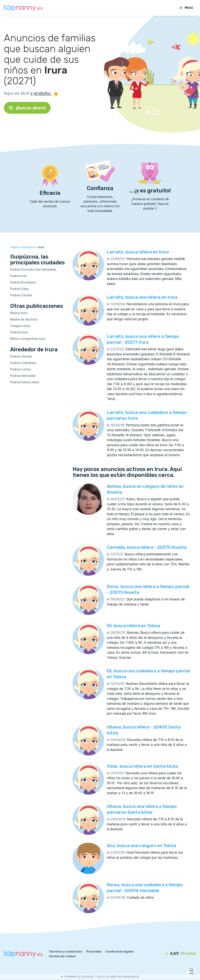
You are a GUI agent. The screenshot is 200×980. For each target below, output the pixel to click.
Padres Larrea (21, 369)
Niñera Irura (19, 313)
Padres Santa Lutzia (25, 382)
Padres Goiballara (23, 363)
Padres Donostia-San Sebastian (33, 269)
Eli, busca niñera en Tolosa (133, 626)
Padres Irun (18, 276)
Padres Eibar (20, 289)
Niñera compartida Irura (28, 339)
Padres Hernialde (23, 376)
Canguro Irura (20, 326)
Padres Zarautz (21, 295)
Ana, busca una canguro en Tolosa (142, 846)
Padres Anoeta (21, 356)
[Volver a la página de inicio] (23, 8)
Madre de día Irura (24, 319)
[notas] (176, 954)
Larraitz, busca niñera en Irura (138, 252)
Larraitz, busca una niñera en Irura (142, 297)
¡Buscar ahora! (27, 108)
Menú (186, 8)
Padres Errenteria (23, 282)
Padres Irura (19, 332)
